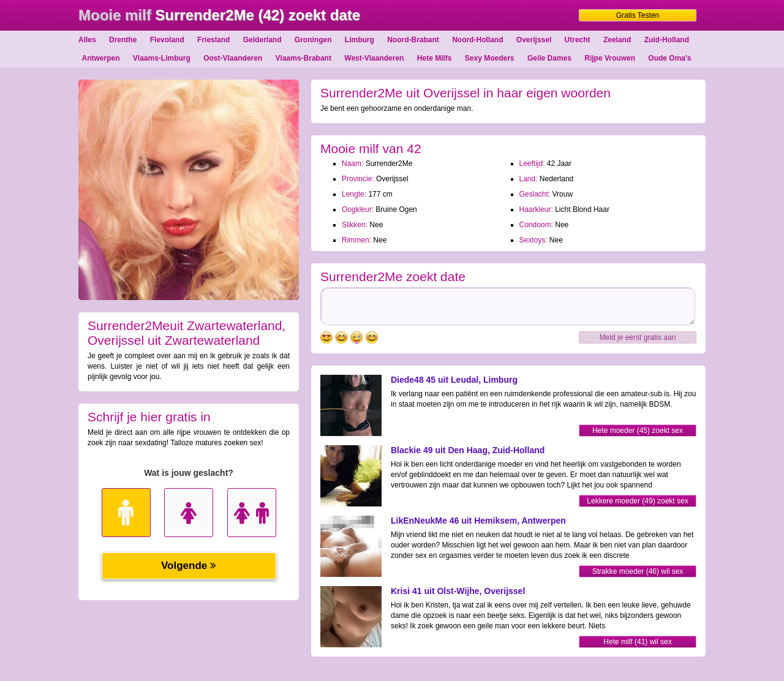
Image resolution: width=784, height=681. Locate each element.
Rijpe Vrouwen (610, 58)
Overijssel (534, 40)
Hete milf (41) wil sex (637, 642)
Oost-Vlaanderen (233, 58)
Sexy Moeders (490, 58)
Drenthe (123, 40)
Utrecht (578, 40)
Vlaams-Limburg (162, 58)
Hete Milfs (435, 58)
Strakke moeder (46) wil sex (638, 571)
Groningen (313, 40)
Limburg (360, 40)
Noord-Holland (477, 40)
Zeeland (617, 40)
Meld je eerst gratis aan (638, 337)
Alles (87, 40)
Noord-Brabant (413, 40)
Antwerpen (100, 58)
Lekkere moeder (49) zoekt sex (637, 501)
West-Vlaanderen (374, 58)
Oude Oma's (669, 58)
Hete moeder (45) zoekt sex (638, 431)
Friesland (213, 40)
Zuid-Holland (667, 40)
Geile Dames (549, 58)
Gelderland (262, 40)
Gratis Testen (638, 15)
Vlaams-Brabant (303, 58)
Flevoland (167, 40)
